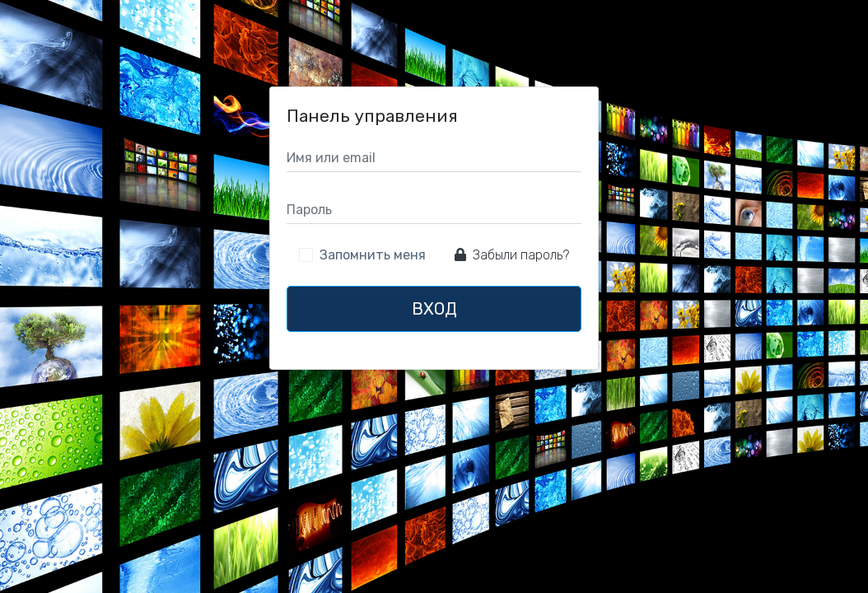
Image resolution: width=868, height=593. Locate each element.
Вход (434, 309)
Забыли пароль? (512, 255)
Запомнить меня (373, 255)
